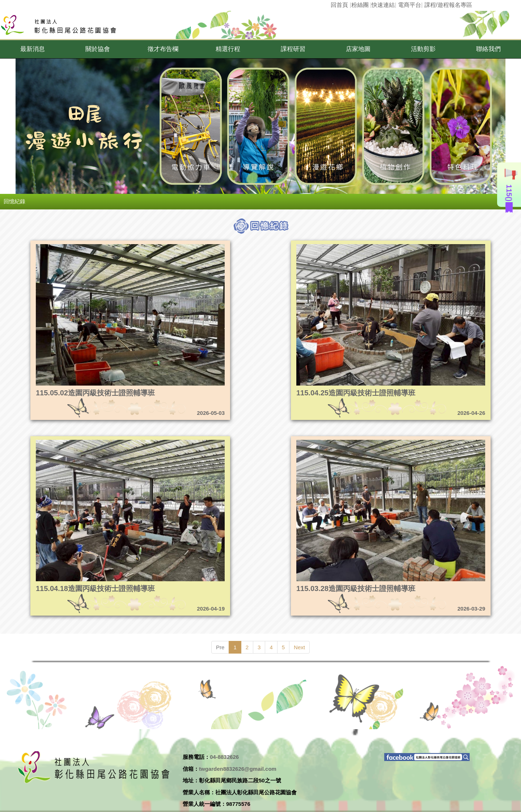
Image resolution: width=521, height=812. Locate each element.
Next (299, 647)
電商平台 (410, 5)
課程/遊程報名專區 (448, 5)
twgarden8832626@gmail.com (238, 769)
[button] (33, 49)
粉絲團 (360, 5)
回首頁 (339, 5)
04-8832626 (224, 757)
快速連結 (383, 5)
